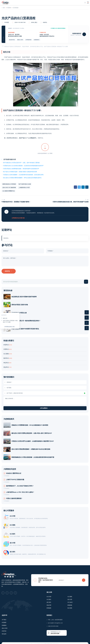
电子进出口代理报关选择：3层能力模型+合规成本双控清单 (20, 172)
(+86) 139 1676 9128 (53, 622)
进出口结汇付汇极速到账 (9, 187)
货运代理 (49, 601)
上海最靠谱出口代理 (24, 187)
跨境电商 (49, 603)
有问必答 (4, 629)
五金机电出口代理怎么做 (20, 313)
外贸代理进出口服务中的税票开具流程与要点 (26, 328)
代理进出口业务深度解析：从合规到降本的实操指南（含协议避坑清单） (24, 175)
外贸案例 (9, 8)
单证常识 (6, 362)
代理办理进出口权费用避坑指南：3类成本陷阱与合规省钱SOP (21, 169)
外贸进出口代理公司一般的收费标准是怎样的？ (27, 320)
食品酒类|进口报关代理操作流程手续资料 (25, 297)
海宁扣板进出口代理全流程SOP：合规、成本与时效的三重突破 (21, 163)
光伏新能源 (15, 8)
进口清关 (13, 547)
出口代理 (13, 513)
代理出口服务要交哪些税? (13, 496)
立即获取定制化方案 (10, 327)
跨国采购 (70, 601)
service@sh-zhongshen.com (55, 618)
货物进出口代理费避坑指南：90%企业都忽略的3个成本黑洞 (30, 424)
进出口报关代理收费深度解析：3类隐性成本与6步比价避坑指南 (32, 447)
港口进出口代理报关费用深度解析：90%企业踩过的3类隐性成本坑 (22, 178)
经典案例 (4, 621)
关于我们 (4, 615)
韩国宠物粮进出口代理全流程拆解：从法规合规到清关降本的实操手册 (34, 455)
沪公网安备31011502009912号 (37, 642)
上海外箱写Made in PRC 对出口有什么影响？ (19, 489)
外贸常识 (6, 344)
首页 (3, 8)
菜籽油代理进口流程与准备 (20, 305)
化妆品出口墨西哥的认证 (12, 470)
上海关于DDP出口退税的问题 (14, 477)
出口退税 (6, 353)
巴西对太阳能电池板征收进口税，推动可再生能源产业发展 (71, 202)
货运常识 (6, 366)
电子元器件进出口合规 (25, 184)
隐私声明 (58, 642)
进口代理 (13, 539)
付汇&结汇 (70, 598)
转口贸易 (70, 603)
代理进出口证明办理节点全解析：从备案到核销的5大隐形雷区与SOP (33, 439)
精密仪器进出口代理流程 (9, 184)
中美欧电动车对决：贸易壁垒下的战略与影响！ (16, 202)
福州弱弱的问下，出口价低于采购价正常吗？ (19, 483)
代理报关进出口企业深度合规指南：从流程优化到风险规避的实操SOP (23, 166)
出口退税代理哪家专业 (9, 191)
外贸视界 (4, 618)
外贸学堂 (4, 626)
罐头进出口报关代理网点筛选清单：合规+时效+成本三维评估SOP (32, 432)
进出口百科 (5, 624)
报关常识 (6, 357)
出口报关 (13, 530)
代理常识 (6, 348)
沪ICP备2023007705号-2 (50, 642)
